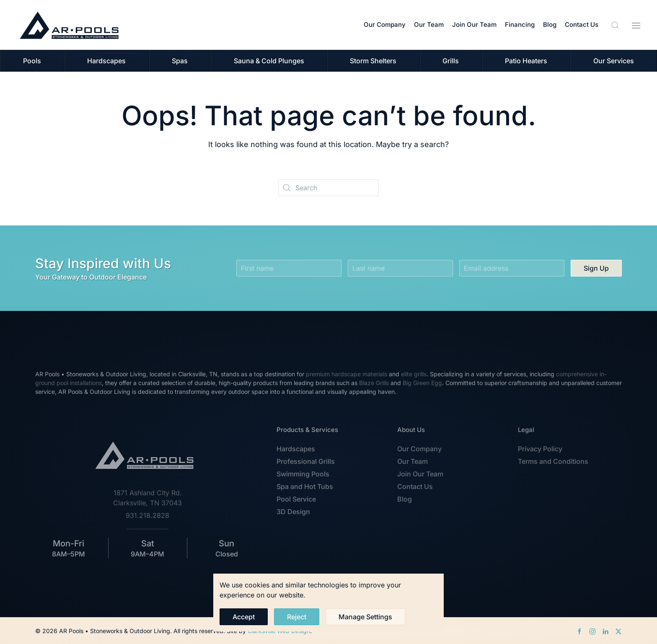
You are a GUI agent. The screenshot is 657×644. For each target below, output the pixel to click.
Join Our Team (474, 25)
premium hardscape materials (347, 374)
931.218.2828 (147, 515)
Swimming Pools (303, 474)
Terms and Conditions (553, 461)
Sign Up (596, 268)
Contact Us (582, 25)
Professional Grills (306, 461)
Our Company (385, 25)
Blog (550, 25)
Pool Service (296, 499)
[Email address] (512, 268)
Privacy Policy (540, 449)
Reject (297, 617)
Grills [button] (451, 61)
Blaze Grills (374, 383)
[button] (615, 25)
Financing (520, 25)
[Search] (328, 188)
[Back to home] (69, 25)
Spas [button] (180, 61)
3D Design (293, 512)
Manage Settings (365, 617)
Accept (244, 617)
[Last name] (400, 268)
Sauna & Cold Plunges (269, 61)
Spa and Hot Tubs (305, 486)
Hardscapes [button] (106, 61)
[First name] (289, 268)
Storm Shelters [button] (373, 61)
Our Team (429, 25)
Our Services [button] (614, 61)
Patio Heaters (526, 61)
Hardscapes (296, 449)
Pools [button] (32, 61)
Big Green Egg (422, 383)
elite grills (414, 374)
